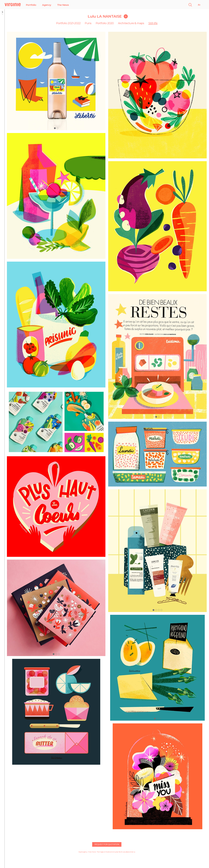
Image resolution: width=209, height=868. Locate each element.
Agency (47, 5)
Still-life (153, 23)
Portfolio (31, 5)
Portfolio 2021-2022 (68, 23)
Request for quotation (107, 844)
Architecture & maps (131, 23)
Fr (199, 5)
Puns (88, 23)
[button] (55, 128)
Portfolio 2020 (105, 23)
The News (63, 5)
